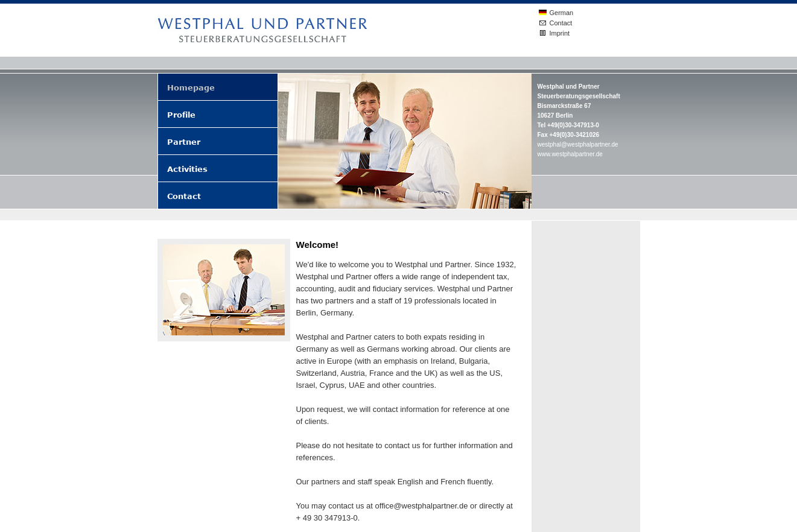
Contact (561, 23)
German (562, 13)
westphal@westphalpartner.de (578, 144)
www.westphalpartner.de (570, 154)
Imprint (560, 33)
